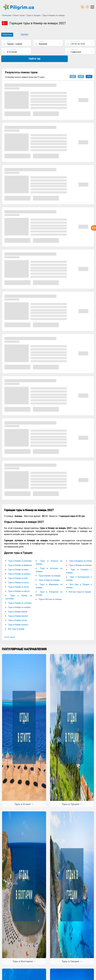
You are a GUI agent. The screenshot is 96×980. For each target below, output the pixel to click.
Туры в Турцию (33, 15)
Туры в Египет (23, 797)
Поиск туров (19, 15)
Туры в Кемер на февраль (20, 558)
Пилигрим (7, 15)
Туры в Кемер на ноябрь (19, 600)
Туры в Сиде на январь (49, 573)
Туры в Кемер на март (18, 562)
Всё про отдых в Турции (80, 585)
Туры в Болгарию (23, 954)
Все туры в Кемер (16, 622)
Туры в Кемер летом (18, 613)
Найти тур (80, 51)
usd (73, 69)
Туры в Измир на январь (80, 558)
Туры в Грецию (71, 954)
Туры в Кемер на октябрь (20, 596)
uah (89, 69)
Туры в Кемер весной (18, 609)
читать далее (10, 630)
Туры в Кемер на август (19, 584)
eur (81, 69)
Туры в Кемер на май (18, 571)
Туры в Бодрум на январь (81, 554)
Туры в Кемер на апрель (19, 567)
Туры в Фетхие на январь (50, 592)
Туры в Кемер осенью (18, 617)
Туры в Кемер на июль (19, 580)
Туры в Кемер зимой (18, 604)
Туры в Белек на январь (50, 569)
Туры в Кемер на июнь (19, 575)
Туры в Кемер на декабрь (20, 554)
